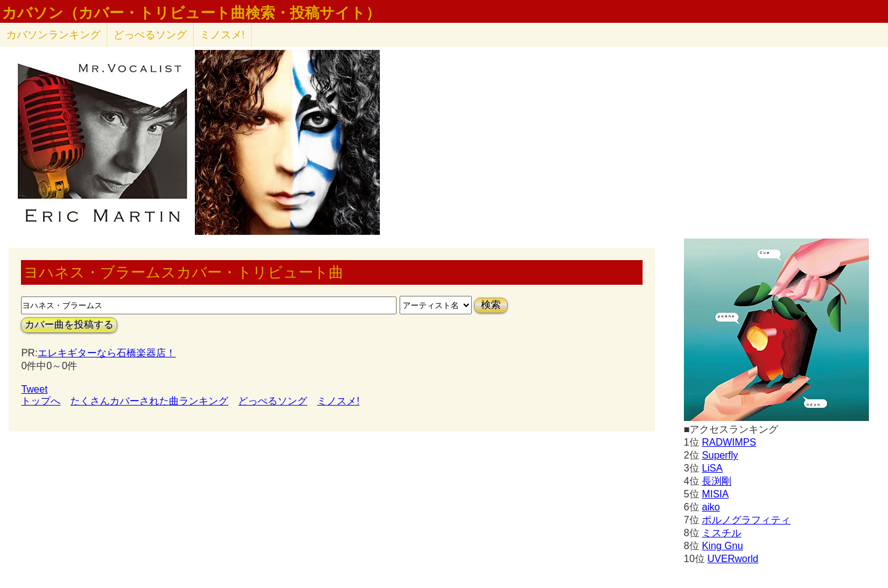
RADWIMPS (729, 442)
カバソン (53, 35)
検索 (491, 305)
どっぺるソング (150, 35)
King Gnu (722, 546)
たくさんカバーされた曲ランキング (149, 401)
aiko (711, 507)
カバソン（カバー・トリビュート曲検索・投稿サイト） (191, 13)
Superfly (720, 455)
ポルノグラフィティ (746, 520)
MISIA (715, 494)
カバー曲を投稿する (69, 325)
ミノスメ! (222, 35)
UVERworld (733, 559)
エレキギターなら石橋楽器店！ (107, 353)
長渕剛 (717, 481)
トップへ (41, 401)
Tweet (34, 389)
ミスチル (721, 533)
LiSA (712, 468)
